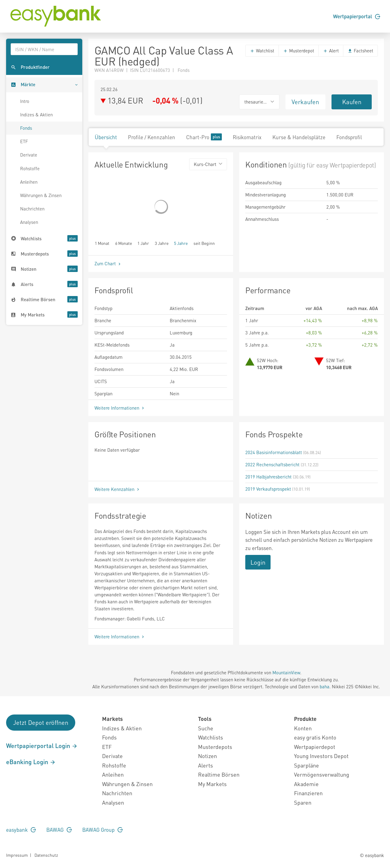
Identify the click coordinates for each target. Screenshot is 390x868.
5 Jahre (181, 243)
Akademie (306, 784)
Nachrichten (32, 209)
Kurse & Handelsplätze (299, 137)
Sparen (303, 802)
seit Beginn (204, 243)
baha (324, 686)
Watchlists (211, 737)
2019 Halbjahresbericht (268, 477)
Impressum (17, 855)
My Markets (212, 784)
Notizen (207, 756)
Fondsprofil (349, 137)
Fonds (26, 128)
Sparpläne (307, 765)
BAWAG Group (103, 830)
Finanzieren (308, 793)
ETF (24, 141)
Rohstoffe (30, 168)
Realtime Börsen (219, 774)
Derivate (29, 155)
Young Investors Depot (321, 756)
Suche (206, 728)
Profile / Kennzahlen (152, 137)
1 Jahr (143, 243)
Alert (331, 51)
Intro (25, 101)
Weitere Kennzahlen (117, 489)
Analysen (29, 222)
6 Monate (124, 243)
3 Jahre (162, 243)
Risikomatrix (247, 137)
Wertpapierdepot (315, 747)
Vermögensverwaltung (322, 774)
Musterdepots (215, 747)
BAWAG (59, 830)
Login (258, 562)
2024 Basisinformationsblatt (274, 452)
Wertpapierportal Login (42, 746)
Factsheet (360, 51)
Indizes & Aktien (36, 115)
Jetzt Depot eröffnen (41, 722)
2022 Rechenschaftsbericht (272, 464)
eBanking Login (31, 762)
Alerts (206, 765)
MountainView (286, 672)
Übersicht (106, 137)
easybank (21, 830)
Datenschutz (46, 855)
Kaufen (352, 102)
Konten (303, 728)
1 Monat (102, 243)
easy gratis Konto (315, 737)
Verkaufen (305, 102)
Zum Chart (108, 263)
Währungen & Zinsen (41, 195)
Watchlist (262, 51)
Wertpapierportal (357, 16)
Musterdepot (299, 51)
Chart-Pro (204, 137)
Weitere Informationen (120, 408)
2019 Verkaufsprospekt (268, 489)
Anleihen (29, 182)
